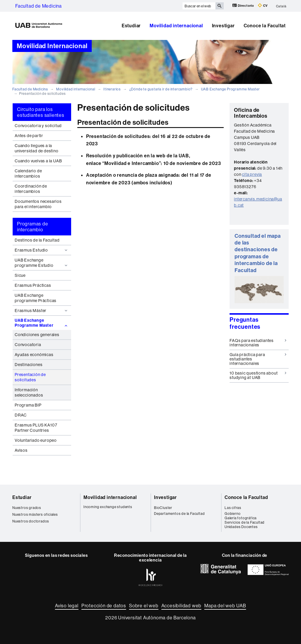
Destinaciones (29, 365)
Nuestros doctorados (31, 521)
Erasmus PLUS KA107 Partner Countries (36, 428)
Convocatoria (28, 345)
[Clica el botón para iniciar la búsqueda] (220, 6)
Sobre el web (144, 606)
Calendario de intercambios (28, 173)
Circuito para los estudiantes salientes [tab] (41, 112)
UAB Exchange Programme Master (230, 89)
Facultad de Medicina (39, 6)
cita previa (252, 174)
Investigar (223, 26)
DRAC (21, 415)
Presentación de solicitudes (30, 377)
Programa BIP (28, 405)
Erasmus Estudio (42, 250)
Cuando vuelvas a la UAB (38, 161)
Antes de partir (29, 136)
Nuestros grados (27, 508)
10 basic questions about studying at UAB (258, 375)
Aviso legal (67, 606)
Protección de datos (104, 606)
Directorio (244, 5)
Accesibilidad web (182, 606)
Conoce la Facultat (265, 26)
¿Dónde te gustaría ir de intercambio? (161, 89)
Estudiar (131, 26)
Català (281, 6)
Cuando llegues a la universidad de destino (37, 148)
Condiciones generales (37, 335)
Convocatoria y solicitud (38, 126)
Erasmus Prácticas (33, 285)
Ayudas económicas (34, 355)
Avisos (21, 450)
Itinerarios (112, 89)
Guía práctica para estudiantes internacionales (258, 359)
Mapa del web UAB (225, 606)
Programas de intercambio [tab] (33, 227)
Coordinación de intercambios (31, 189)
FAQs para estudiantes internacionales (258, 343)
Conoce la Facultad (246, 497)
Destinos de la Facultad (37, 240)
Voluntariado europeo (36, 440)
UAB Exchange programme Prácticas (36, 298)
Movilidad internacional (176, 26)
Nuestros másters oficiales (35, 514)
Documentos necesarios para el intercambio (38, 204)
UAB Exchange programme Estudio (42, 263)
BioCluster (163, 508)
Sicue (20, 275)
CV (263, 5)
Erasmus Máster (42, 311)
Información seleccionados (29, 392)
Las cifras (233, 508)
